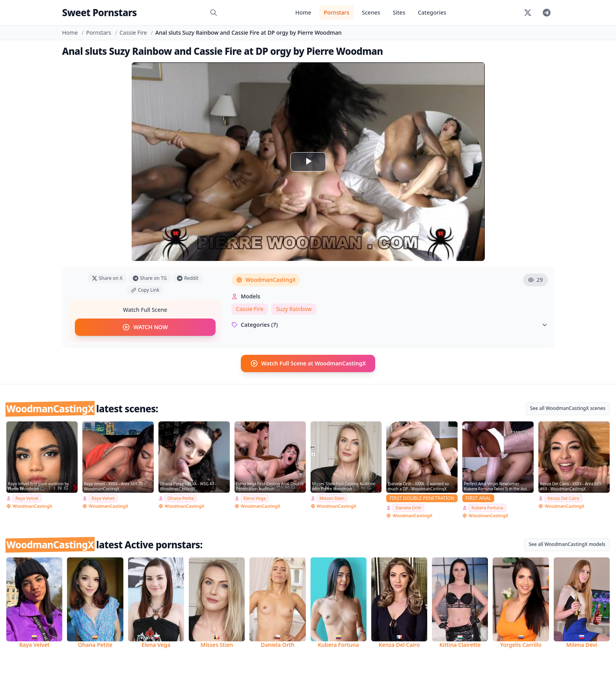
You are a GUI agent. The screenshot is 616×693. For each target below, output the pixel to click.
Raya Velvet (27, 498)
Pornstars (337, 12)
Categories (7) (390, 325)
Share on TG (150, 278)
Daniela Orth (408, 508)
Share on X (107, 278)
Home (303, 12)
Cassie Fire (133, 33)
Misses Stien (332, 498)
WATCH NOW (145, 327)
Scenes (371, 12)
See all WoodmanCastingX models (567, 544)
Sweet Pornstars (100, 12)
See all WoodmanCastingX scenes (568, 408)
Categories (432, 12)
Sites (399, 12)
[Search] (214, 13)
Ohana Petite (181, 498)
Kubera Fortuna (487, 508)
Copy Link (145, 290)
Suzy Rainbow (294, 309)
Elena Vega (255, 498)
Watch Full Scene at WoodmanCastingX (308, 363)
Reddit (188, 278)
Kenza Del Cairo (563, 498)
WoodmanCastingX (266, 280)
